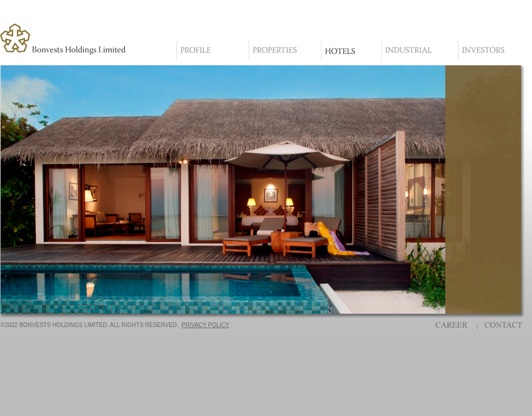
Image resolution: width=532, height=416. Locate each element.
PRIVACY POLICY (205, 325)
